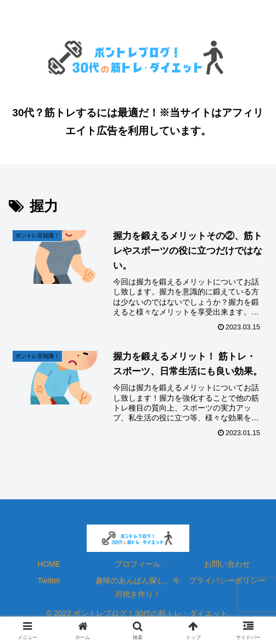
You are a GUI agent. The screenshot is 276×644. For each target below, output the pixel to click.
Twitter (49, 580)
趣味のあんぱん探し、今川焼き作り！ (138, 587)
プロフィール (138, 564)
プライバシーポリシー (227, 580)
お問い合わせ (227, 564)
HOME (49, 564)
